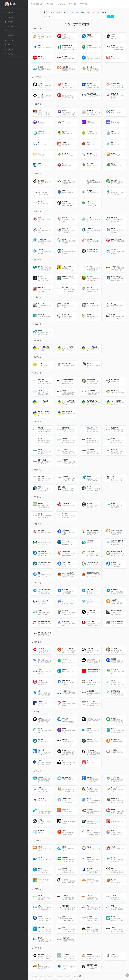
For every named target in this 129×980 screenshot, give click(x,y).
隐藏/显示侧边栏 (36, 4)
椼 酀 (13, 4)
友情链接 (61, 4)
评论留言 (73, 4)
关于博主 (84, 4)
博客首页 (50, 4)
